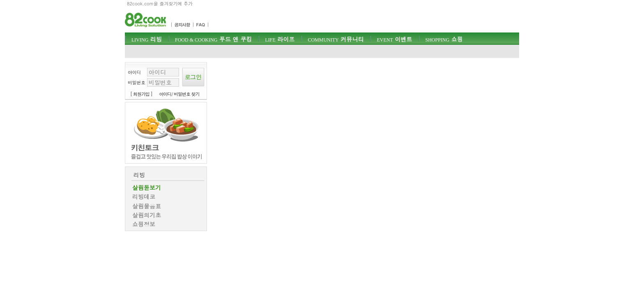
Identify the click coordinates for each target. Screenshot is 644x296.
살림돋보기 (147, 187)
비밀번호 (137, 82)
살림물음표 (147, 206)
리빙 (147, 39)
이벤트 (394, 39)
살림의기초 (147, 215)
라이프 (280, 39)
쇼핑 (444, 39)
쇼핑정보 (144, 224)
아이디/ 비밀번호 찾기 (179, 94)
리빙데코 (144, 197)
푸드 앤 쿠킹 (213, 39)
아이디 (134, 72)
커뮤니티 (336, 39)
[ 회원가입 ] (141, 94)
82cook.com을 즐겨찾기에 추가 (160, 3)
